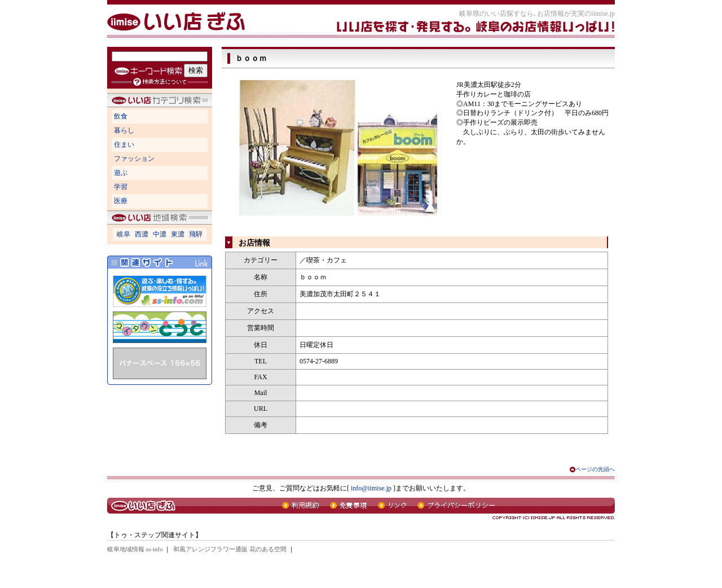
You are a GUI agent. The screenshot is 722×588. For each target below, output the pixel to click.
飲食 (121, 116)
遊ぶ (121, 173)
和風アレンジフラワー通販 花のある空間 (230, 549)
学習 (121, 187)
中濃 (160, 234)
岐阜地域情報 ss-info (135, 549)
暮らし (124, 130)
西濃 (142, 234)
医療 (121, 201)
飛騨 (196, 234)
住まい (124, 144)
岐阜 (124, 234)
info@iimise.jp (371, 488)
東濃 (178, 234)
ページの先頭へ (595, 469)
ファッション (134, 159)
